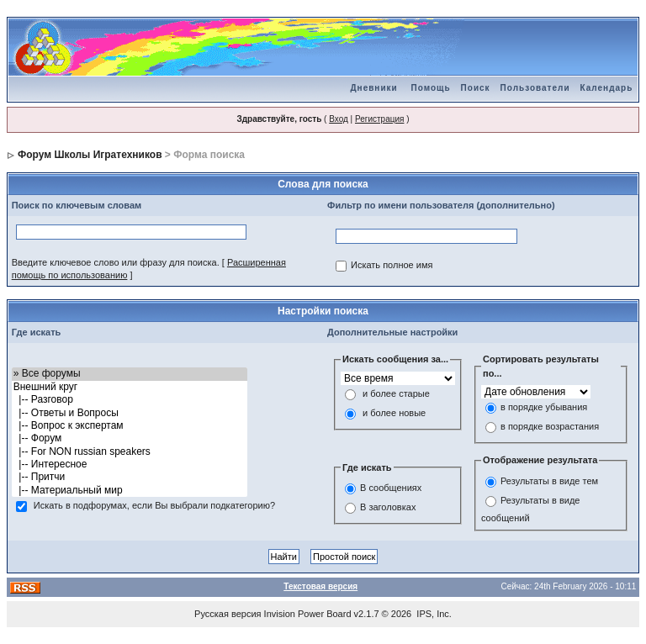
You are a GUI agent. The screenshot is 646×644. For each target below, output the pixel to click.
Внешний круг (130, 387)
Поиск (476, 88)
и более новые (394, 413)
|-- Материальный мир (130, 491)
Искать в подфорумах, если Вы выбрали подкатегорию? (154, 506)
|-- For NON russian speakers (130, 452)
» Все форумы (130, 374)
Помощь (430, 88)
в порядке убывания (544, 408)
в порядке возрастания (550, 427)
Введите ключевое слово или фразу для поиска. (116, 262)
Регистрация (379, 119)
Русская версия (228, 614)
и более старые (396, 393)
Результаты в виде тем (549, 481)
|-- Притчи (130, 477)
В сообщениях (391, 488)
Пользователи (535, 88)
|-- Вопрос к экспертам (130, 426)
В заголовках (388, 507)
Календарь (607, 88)
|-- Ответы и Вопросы (130, 413)
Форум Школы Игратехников (90, 155)
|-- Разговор (130, 400)
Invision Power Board (308, 614)
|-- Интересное (130, 465)
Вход (339, 119)
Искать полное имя (392, 266)
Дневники (373, 88)
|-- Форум (130, 438)
